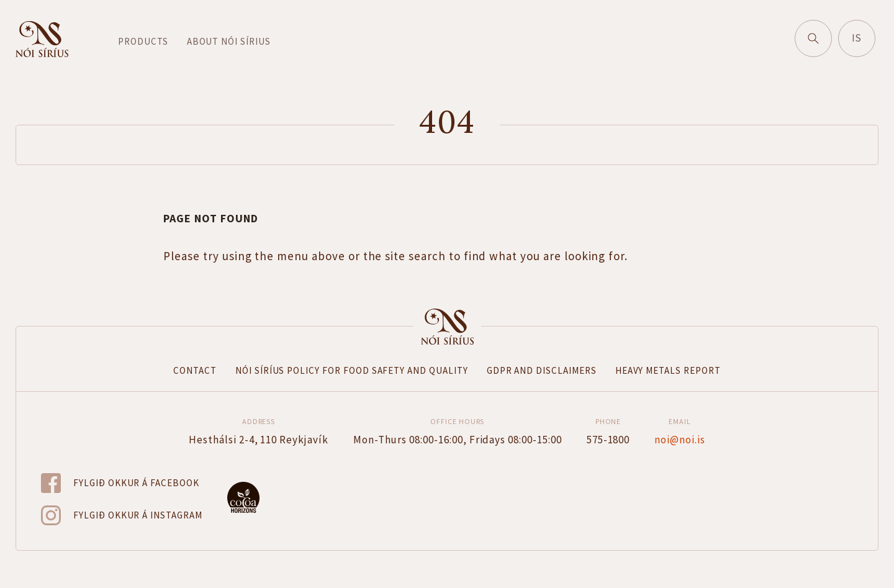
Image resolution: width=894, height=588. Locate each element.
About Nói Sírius (229, 42)
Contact (195, 370)
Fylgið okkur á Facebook (136, 483)
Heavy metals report (668, 370)
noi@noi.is (680, 440)
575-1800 (608, 440)
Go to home (42, 40)
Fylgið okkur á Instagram (138, 515)
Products (143, 42)
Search (819, 35)
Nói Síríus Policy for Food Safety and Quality (352, 370)
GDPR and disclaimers (542, 370)
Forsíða (447, 327)
